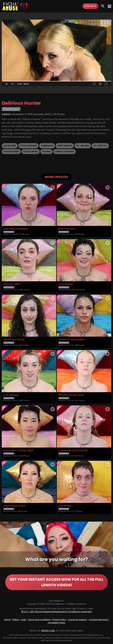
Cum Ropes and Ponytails (73, 450)
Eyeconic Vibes (12, 284)
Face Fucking (11, 152)
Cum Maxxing (11, 395)
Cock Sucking (28, 146)
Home (7, 620)
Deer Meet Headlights (16, 229)
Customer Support (78, 620)
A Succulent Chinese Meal (18, 450)
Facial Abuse (31, 152)
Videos (16, 620)
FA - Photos (100, 146)
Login (23, 620)
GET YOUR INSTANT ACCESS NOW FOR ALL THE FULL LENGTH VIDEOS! (56, 582)
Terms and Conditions (39, 620)
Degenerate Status (14, 506)
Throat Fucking (64, 152)
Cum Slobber (66, 284)
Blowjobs (10, 146)
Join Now (90, 6)
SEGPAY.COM (48, 631)
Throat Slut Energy (14, 340)
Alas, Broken (65, 506)
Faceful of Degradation (72, 340)
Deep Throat (65, 146)
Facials (46, 152)
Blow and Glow (67, 229)
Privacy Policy (59, 620)
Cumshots (47, 146)
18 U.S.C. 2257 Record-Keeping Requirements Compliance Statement (57, 612)
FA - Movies (83, 146)
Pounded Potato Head (71, 395)
